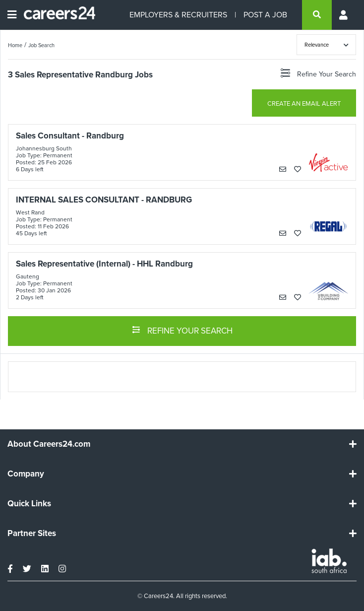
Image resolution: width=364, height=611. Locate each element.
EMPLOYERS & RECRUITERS (178, 15)
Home (15, 45)
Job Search (41, 45)
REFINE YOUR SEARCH (182, 330)
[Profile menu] (344, 15)
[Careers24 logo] (56, 15)
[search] (317, 15)
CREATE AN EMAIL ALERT (304, 103)
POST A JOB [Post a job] (265, 15)
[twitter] (27, 569)
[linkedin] (45, 569)
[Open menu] (12, 15)
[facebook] (10, 569)
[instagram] (62, 569)
